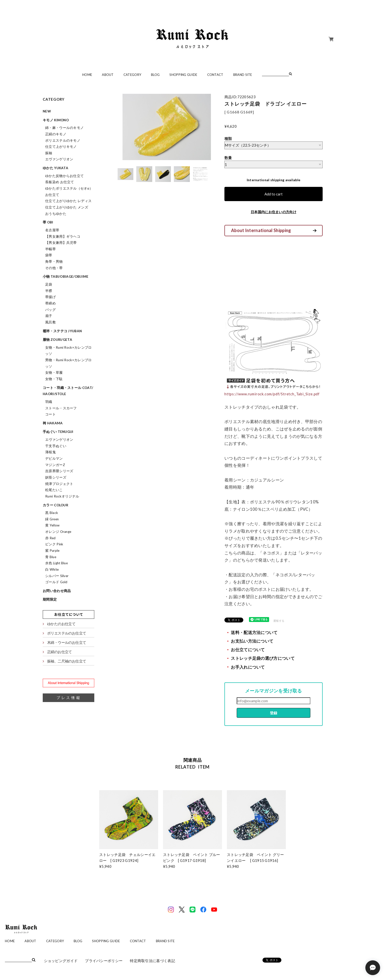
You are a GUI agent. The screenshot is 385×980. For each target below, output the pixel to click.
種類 (228, 138)
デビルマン (54, 458)
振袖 (49, 153)
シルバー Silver (57, 576)
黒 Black (52, 513)
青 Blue (51, 557)
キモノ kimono (56, 120)
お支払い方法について (252, 641)
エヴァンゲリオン (59, 159)
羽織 (49, 402)
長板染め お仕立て (60, 182)
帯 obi (48, 222)
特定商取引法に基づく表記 (152, 961)
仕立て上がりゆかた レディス (68, 201)
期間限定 (50, 599)
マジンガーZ (55, 465)
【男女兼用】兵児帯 (61, 243)
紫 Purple (52, 551)
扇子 (49, 316)
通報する (279, 621)
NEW (47, 111)
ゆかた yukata (55, 168)
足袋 (49, 284)
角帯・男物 (54, 262)
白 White (52, 569)
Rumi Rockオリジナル (62, 496)
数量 (228, 158)
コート (50, 414)
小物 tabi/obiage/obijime (66, 276)
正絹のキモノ (56, 134)
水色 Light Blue (56, 563)
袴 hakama (53, 423)
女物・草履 (54, 373)
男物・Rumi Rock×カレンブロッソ (68, 363)
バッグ (50, 310)
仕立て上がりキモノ (61, 147)
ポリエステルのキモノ (63, 140)
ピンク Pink (54, 544)
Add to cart (274, 194)
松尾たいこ (54, 490)
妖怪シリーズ (56, 477)
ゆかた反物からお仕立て (64, 176)
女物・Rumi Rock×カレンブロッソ (68, 351)
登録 (274, 713)
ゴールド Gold (56, 582)
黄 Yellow (52, 525)
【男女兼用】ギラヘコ (63, 236)
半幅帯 (50, 249)
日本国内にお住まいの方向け (274, 212)
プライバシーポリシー (104, 961)
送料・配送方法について (254, 633)
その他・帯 (54, 268)
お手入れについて (248, 667)
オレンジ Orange (58, 532)
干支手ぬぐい (56, 446)
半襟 (49, 291)
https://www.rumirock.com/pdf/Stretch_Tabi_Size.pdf (272, 394)
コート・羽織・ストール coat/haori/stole (68, 391)
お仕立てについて (248, 650)
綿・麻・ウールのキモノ (64, 128)
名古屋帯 (52, 230)
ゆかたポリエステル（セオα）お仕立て (69, 192)
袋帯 (49, 255)
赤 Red (50, 538)
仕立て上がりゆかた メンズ (67, 207)
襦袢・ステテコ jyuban (62, 331)
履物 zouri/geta (57, 340)
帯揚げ (50, 297)
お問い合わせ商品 (57, 591)
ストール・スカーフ (61, 408)
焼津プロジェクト (59, 484)
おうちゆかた (56, 214)
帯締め (50, 303)
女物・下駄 (54, 379)
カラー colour (55, 505)
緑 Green (52, 519)
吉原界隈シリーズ (59, 471)
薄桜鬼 (50, 452)
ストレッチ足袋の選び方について (263, 658)
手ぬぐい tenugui (58, 432)
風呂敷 (50, 322)
